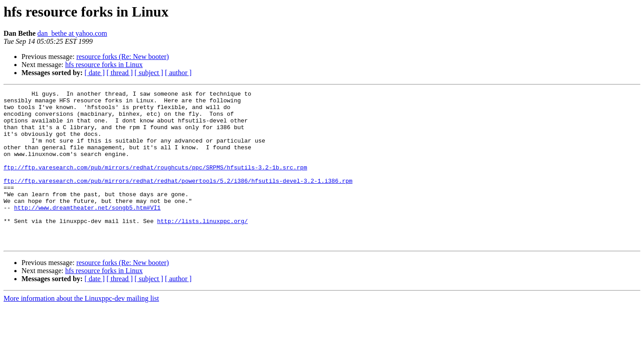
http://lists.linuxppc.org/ (202, 248)
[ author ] (178, 73)
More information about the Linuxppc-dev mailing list (81, 329)
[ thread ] (120, 73)
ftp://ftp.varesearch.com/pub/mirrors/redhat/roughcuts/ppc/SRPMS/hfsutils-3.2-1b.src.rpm (155, 183)
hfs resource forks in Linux (104, 65)
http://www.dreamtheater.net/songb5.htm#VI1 (87, 232)
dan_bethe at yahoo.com (72, 33)
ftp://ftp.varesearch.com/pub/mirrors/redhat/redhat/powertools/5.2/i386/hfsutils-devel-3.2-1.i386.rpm (178, 199)
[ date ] (95, 73)
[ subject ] (149, 73)
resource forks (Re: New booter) (123, 57)
